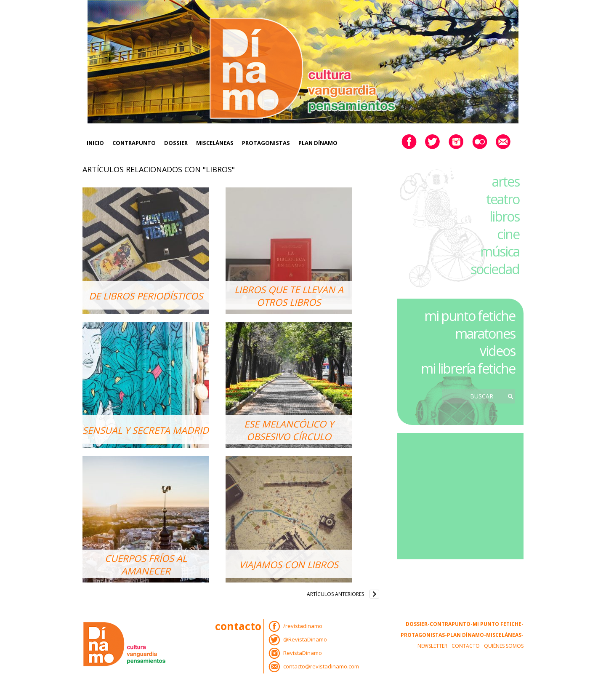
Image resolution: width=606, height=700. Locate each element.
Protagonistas (266, 143)
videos (497, 351)
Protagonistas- (424, 635)
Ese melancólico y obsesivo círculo (289, 430)
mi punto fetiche (470, 316)
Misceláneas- (505, 635)
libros (504, 216)
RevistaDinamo (303, 653)
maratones (485, 333)
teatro (503, 199)
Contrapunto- (451, 624)
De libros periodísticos (146, 296)
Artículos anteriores (335, 594)
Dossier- (418, 624)
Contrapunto (134, 143)
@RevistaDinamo (305, 639)
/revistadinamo (303, 626)
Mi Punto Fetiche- (498, 624)
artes (506, 181)
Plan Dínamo (318, 143)
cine (508, 234)
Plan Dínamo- (466, 635)
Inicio (95, 143)
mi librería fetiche (468, 368)
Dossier (176, 143)
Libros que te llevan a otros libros (289, 296)
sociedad (495, 269)
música (500, 251)
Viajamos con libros (289, 564)
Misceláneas (215, 143)
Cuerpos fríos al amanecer (146, 564)
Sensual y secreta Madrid (146, 430)
